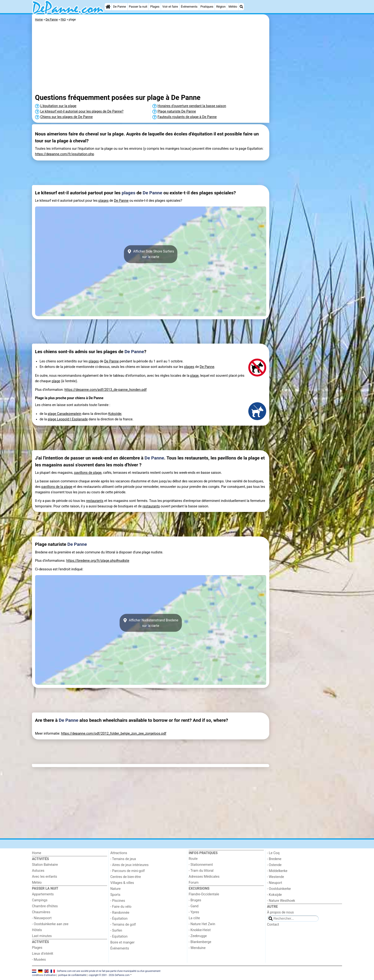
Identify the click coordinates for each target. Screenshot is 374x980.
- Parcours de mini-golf (128, 871)
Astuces (38, 871)
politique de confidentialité (72, 975)
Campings (40, 900)
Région (221, 7)
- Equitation (119, 936)
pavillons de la (53, 487)
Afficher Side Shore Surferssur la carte (151, 254)
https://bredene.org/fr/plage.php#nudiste (98, 561)
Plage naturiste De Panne (177, 111)
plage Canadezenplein (65, 414)
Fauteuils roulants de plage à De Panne (187, 117)
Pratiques (207, 7)
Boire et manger (123, 942)
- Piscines (118, 901)
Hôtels (37, 930)
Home (37, 853)
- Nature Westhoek (281, 901)
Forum (194, 883)
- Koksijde (275, 895)
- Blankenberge (200, 942)
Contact (273, 925)
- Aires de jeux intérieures (130, 865)
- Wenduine (197, 948)
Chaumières (41, 912)
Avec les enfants (44, 877)
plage (195, 376)
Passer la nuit (138, 7)
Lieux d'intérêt (43, 954)
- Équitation (119, 919)
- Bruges (195, 900)
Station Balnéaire (45, 865)
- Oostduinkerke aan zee (50, 924)
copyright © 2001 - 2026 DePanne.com (109, 975)
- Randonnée (120, 913)
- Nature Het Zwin (202, 924)
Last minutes (42, 936)
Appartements (43, 894)
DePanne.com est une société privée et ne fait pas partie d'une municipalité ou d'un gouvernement (109, 971)
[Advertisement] (306, 124)
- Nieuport (275, 883)
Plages (155, 7)
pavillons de (84, 473)
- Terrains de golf (123, 925)
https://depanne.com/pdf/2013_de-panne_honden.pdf (105, 390)
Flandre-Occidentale (204, 894)
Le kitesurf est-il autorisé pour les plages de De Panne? (82, 111)
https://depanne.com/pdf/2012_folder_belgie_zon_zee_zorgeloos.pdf (114, 734)
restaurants (95, 501)
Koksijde (115, 414)
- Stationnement (201, 865)
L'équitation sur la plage (58, 106)
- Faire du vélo (121, 907)
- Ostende (274, 865)
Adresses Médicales (204, 877)
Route (193, 859)
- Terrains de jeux (123, 859)
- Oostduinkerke (279, 889)
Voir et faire (170, 7)
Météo (233, 7)
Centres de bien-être (126, 877)
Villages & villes (122, 883)
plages (128, 193)
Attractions (119, 853)
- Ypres (194, 912)
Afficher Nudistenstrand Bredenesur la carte (151, 623)
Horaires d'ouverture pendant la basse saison (192, 106)
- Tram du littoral (201, 871)
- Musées (39, 960)
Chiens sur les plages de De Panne (67, 117)
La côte (194, 918)
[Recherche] (241, 7)
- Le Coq (273, 853)
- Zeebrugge (198, 936)
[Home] (108, 7)
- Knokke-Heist (200, 930)
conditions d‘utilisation (44, 975)
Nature (116, 889)
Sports (115, 895)
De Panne (119, 7)
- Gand (194, 906)
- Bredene (274, 859)
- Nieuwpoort (42, 918)
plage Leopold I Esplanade (68, 419)
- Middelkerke (277, 871)
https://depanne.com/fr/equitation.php (65, 154)
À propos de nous (280, 912)
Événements (189, 7)
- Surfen (116, 931)
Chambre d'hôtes (45, 906)
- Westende (276, 877)
